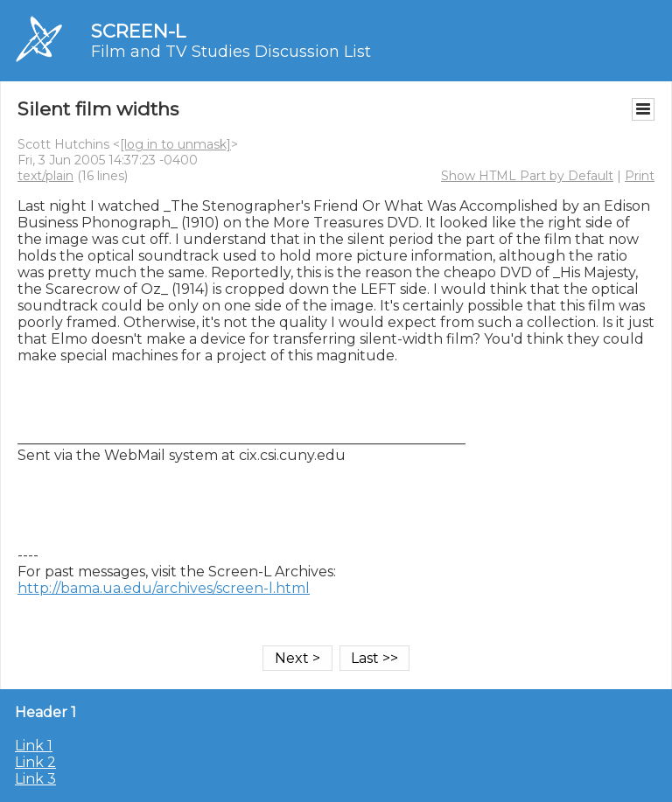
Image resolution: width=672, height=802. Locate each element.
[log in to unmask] (175, 144)
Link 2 (35, 762)
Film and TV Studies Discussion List (231, 52)
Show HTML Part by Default (527, 176)
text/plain (45, 176)
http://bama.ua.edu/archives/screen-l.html (164, 588)
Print (640, 176)
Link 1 (34, 746)
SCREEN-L (138, 31)
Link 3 (35, 779)
